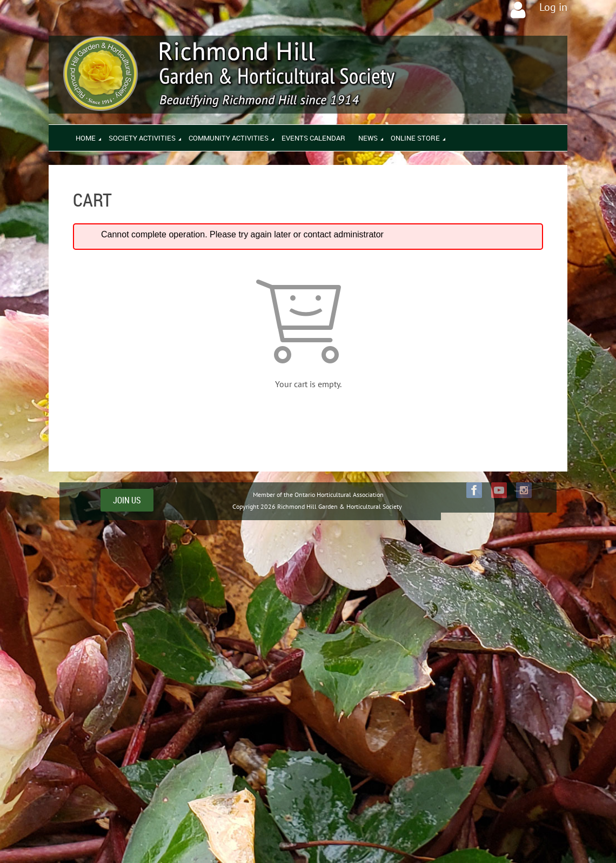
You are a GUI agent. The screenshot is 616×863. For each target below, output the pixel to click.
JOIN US (127, 500)
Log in (553, 7)
